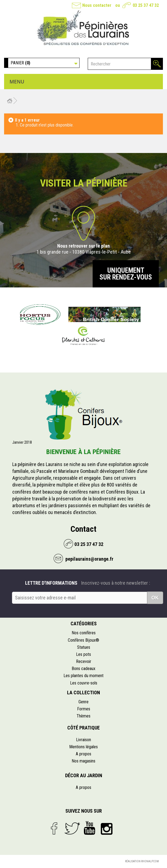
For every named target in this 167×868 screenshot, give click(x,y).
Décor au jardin (84, 775)
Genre (83, 702)
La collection (83, 693)
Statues (84, 647)
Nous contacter (97, 5)
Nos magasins (83, 761)
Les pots (83, 654)
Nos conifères (84, 633)
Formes (84, 709)
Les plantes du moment (83, 676)
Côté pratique (83, 728)
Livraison (83, 740)
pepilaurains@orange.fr (89, 559)
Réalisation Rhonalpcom (142, 861)
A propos (83, 754)
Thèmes (83, 716)
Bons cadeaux (83, 669)
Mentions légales (83, 747)
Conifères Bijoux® (83, 640)
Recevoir (84, 661)
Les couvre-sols (84, 683)
